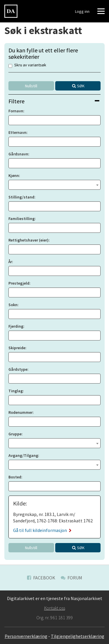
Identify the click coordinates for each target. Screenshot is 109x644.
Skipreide (17, 348)
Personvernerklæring (26, 636)
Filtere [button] (54, 101)
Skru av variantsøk (27, 65)
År (10, 262)
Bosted (15, 477)
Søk (81, 86)
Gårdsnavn (18, 154)
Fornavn (16, 111)
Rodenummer (20, 412)
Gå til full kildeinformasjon (42, 530)
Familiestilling (22, 219)
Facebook (41, 578)
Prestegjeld (19, 283)
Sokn (13, 305)
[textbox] (54, 184)
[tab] (54, 101)
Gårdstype (18, 369)
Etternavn (17, 132)
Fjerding (16, 326)
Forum (72, 578)
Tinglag (16, 391)
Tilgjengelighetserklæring (78, 636)
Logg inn (82, 11)
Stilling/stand (21, 197)
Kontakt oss (55, 608)
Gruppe (15, 434)
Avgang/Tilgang (23, 455)
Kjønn (14, 175)
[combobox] (54, 185)
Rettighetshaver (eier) (28, 240)
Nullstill (31, 86)
